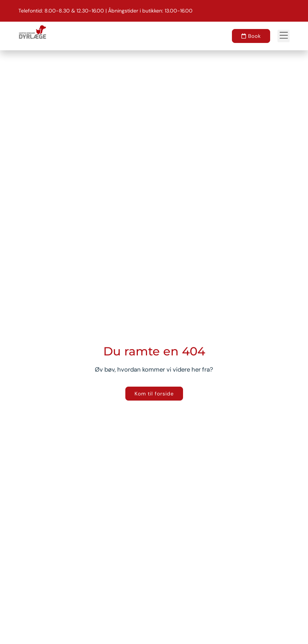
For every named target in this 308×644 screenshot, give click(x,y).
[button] (284, 36)
